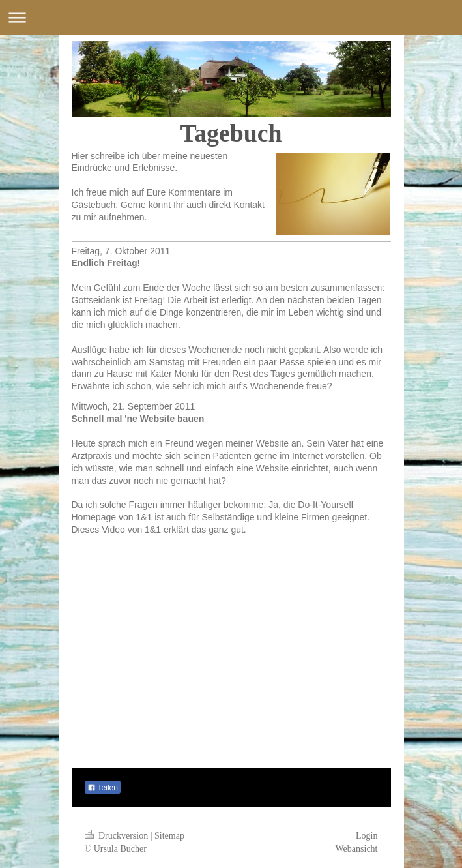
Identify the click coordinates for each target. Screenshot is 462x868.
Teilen (103, 788)
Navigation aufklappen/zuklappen (231, 17)
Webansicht (357, 849)
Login (367, 836)
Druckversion (118, 836)
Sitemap (169, 836)
